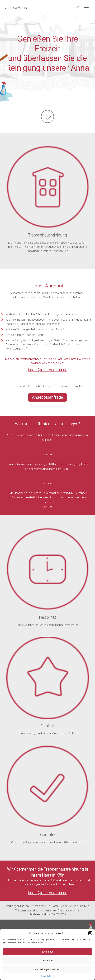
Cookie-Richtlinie (47, 976)
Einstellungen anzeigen (47, 969)
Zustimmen (47, 952)
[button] (90, 933)
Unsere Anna (16, 8)
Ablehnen (47, 961)
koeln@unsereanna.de (48, 370)
